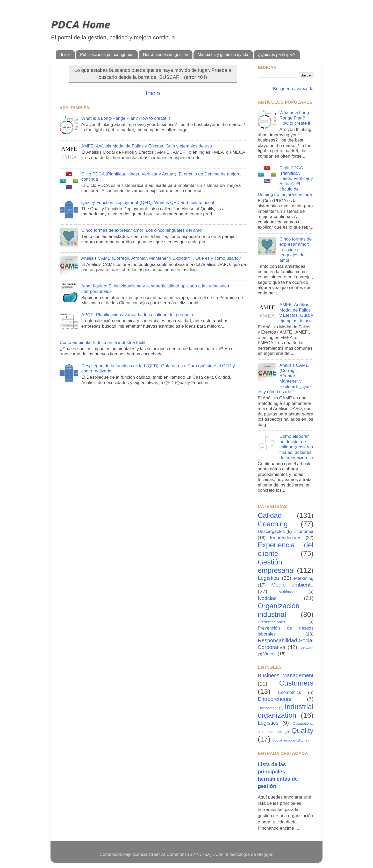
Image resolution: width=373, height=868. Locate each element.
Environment (268, 708)
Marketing (304, 578)
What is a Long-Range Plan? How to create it (126, 118)
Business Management (286, 675)
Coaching (273, 524)
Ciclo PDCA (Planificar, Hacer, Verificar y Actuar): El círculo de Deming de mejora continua (285, 181)
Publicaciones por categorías (107, 55)
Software (306, 648)
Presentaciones (271, 622)
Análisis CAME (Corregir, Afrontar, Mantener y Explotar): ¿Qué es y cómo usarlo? (161, 258)
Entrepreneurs (275, 699)
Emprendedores (286, 538)
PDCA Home (80, 24)
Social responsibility (288, 740)
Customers (296, 683)
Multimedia (288, 592)
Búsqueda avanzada (293, 89)
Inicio (66, 55)
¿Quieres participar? (277, 55)
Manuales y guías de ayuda (223, 55)
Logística (268, 578)
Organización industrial (279, 610)
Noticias (267, 598)
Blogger (265, 854)
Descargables (271, 531)
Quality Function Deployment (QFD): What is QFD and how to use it (148, 203)
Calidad (270, 515)
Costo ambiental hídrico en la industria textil (102, 343)
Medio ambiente (292, 585)
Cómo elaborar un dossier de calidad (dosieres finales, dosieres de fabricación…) (296, 447)
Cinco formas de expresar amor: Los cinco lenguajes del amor (142, 230)
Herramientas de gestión (166, 55)
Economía (303, 531)
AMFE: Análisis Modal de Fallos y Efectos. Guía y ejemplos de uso (147, 146)
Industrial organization (286, 711)
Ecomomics (290, 692)
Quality (302, 731)
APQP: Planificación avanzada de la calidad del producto (137, 315)
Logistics (268, 723)
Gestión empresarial (276, 566)
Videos (270, 654)
